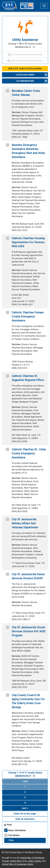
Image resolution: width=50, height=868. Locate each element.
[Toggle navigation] (44, 6)
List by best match (25, 75)
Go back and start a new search (25, 55)
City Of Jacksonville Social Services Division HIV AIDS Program (29, 631)
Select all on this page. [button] (25, 814)
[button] (46, 75)
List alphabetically (25, 81)
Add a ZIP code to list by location (25, 69)
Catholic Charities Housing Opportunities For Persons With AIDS (28, 242)
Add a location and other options (25, 61)
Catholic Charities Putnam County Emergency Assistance (28, 316)
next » (25, 808)
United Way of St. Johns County (26, 861)
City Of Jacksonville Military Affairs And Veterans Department (25, 523)
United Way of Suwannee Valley (18, 864)
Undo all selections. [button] (25, 819)
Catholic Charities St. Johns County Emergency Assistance (29, 453)
